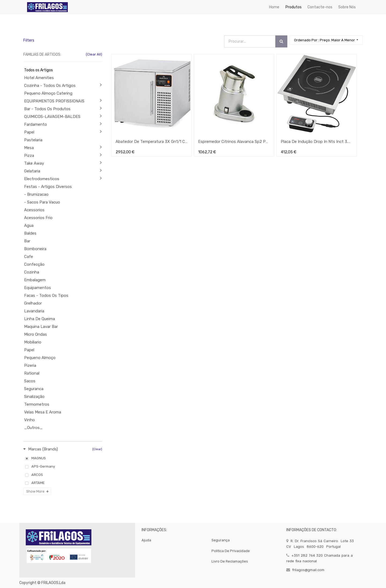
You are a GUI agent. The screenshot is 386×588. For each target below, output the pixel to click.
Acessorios (34, 210)
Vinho (29, 420)
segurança (221, 540)
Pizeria (30, 365)
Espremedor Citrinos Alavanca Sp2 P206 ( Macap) (234, 142)
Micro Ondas (36, 334)
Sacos (30, 381)
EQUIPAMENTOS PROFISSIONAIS (54, 101)
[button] (326, 40)
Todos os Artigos (38, 70)
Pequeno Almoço (40, 358)
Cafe (29, 257)
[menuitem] (274, 7)
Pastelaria (33, 140)
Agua (29, 225)
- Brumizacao (36, 194)
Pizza (29, 156)
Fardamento (36, 124)
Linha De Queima (40, 319)
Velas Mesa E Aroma (43, 412)
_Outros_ (33, 428)
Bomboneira (35, 249)
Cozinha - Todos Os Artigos (50, 86)
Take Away (34, 163)
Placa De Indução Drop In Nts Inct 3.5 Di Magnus (317, 142)
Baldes (30, 233)
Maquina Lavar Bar (41, 327)
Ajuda (146, 540)
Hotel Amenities (39, 78)
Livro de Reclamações (230, 561)
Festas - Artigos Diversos (48, 187)
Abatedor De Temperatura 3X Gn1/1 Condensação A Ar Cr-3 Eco (151, 142)
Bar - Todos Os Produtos (47, 109)
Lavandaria (34, 311)
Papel (29, 132)
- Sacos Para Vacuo (42, 202)
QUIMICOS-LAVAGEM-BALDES (52, 117)
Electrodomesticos (42, 179)
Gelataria (32, 171)
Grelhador (33, 303)
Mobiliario (33, 342)
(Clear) (97, 449)
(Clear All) (94, 54)
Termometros (37, 404)
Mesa (29, 148)
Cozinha (32, 272)
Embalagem (35, 280)
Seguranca (34, 389)
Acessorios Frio (38, 218)
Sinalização (34, 397)
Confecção (34, 264)
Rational (32, 373)
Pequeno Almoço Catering (48, 93)
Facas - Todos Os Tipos (46, 295)
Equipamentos (38, 288)
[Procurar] (281, 41)
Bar (27, 241)
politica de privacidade (231, 551)
